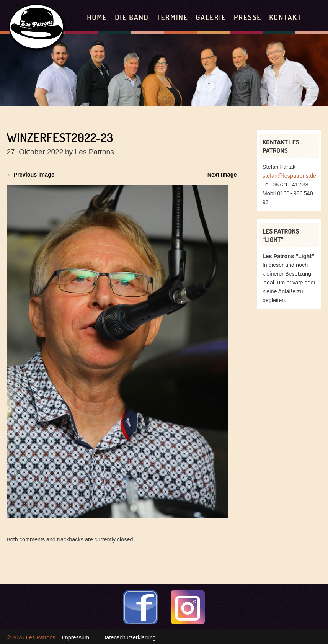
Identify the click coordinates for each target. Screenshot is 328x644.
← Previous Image (30, 175)
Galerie (211, 17)
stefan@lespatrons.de (289, 176)
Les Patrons (41, 637)
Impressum (76, 637)
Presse (248, 17)
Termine (172, 17)
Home (97, 17)
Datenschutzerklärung (129, 637)
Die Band (132, 17)
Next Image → (226, 175)
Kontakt (285, 17)
